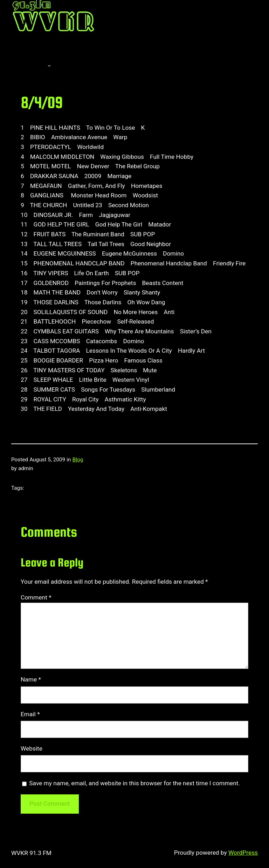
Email (30, 714)
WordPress (243, 853)
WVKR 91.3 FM (31, 853)
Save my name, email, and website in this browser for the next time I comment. (134, 783)
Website (32, 748)
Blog (78, 460)
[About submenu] (49, 65)
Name (31, 679)
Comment (36, 597)
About (29, 65)
